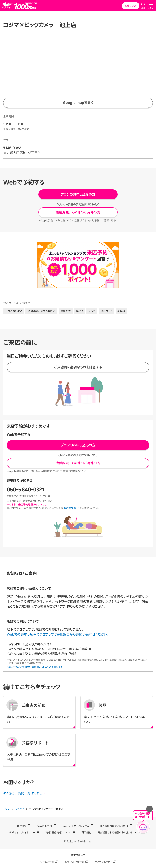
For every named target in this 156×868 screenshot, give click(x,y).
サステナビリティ (103, 862)
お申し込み (131, 6)
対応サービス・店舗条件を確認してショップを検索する (35, 667)
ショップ (19, 809)
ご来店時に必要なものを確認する (78, 367)
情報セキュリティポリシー (22, 832)
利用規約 (86, 832)
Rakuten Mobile (8, 6)
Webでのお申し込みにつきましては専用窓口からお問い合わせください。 (58, 634)
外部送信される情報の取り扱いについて (119, 832)
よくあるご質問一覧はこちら (25, 793)
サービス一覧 (47, 862)
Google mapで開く (78, 103)
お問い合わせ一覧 (74, 862)
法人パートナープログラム (76, 826)
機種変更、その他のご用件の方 (78, 212)
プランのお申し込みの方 (78, 194)
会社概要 (22, 826)
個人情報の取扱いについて (114, 826)
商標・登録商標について (58, 832)
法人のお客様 (45, 826)
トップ (6, 809)
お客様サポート (72, 508)
